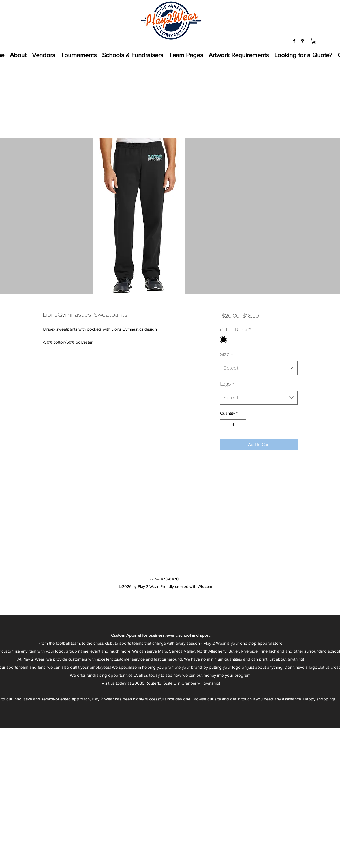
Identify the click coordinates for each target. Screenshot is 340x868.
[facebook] (294, 41)
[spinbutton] (233, 425)
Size (227, 354)
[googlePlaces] (303, 41)
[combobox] (259, 368)
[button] (314, 41)
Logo (227, 384)
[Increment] (242, 425)
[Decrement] (225, 425)
